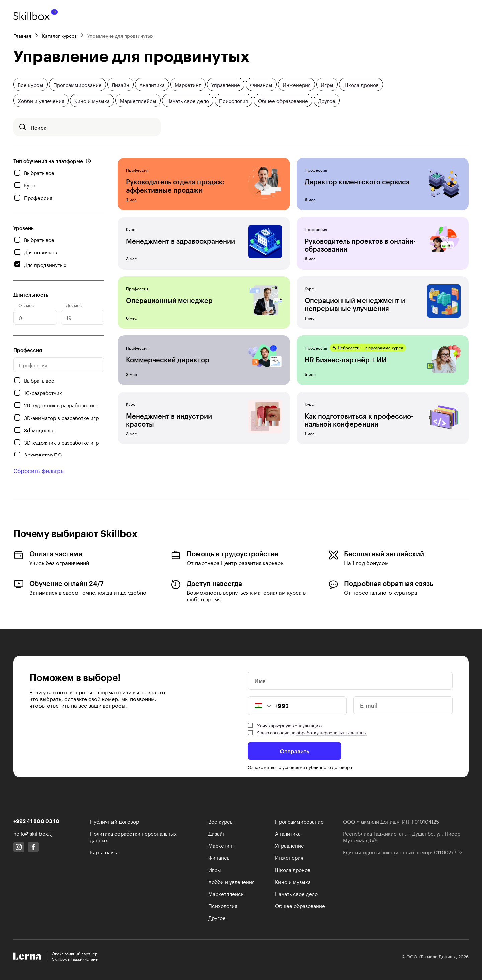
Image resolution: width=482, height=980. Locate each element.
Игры (327, 84)
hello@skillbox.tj (33, 833)
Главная (22, 35)
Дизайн (120, 84)
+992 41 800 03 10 (36, 821)
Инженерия (297, 84)
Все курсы (30, 84)
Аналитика (152, 84)
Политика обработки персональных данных (133, 836)
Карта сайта (104, 852)
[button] (260, 706)
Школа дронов (361, 84)
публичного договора (329, 767)
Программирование (77, 84)
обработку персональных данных (331, 732)
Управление (226, 84)
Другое (327, 100)
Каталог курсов (59, 35)
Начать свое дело (188, 100)
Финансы (261, 84)
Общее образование (283, 100)
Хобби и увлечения (41, 100)
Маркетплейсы (138, 100)
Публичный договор (114, 821)
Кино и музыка (92, 100)
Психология (233, 100)
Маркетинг (188, 84)
